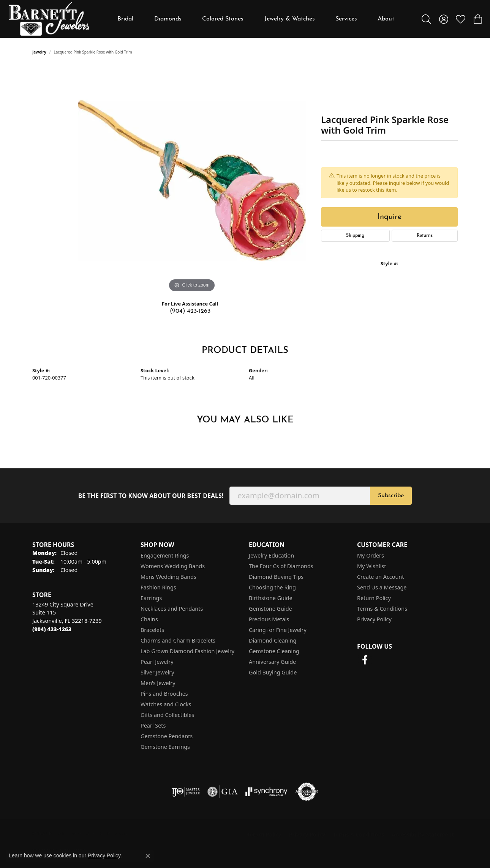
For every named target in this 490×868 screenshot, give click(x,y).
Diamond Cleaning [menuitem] (273, 640)
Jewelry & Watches (290, 19)
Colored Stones (223, 19)
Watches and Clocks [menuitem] (166, 704)
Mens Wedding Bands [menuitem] (168, 577)
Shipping (355, 236)
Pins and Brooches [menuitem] (164, 694)
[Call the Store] (52, 629)
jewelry (39, 52)
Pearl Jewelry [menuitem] (157, 662)
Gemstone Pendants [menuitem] (167, 736)
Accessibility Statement (423, 834)
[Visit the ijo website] (186, 792)
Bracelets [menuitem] (152, 630)
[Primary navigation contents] (256, 19)
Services (346, 19)
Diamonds (168, 19)
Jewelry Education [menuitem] (271, 555)
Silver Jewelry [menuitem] (157, 672)
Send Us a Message (382, 587)
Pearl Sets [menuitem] (153, 725)
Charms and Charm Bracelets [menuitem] (178, 640)
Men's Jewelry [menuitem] (158, 683)
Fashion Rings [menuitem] (158, 587)
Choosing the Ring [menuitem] (272, 587)
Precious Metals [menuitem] (269, 619)
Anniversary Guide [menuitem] (272, 662)
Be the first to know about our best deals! (151, 496)
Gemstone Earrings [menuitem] (165, 747)
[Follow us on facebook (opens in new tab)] (365, 660)
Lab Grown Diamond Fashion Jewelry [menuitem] (187, 651)
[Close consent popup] (148, 856)
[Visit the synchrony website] (266, 792)
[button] (426, 19)
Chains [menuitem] (149, 619)
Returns (425, 236)
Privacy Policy (374, 619)
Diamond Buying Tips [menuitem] (276, 577)
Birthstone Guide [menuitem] (271, 598)
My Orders (371, 555)
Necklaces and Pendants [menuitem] (172, 609)
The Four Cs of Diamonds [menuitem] (281, 566)
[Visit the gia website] (223, 792)
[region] (192, 180)
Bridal (125, 19)
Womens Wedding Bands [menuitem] (173, 566)
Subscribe (391, 496)
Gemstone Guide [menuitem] (270, 609)
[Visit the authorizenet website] (307, 792)
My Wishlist (372, 566)
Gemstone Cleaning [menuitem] (274, 651)
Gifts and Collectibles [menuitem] (167, 715)
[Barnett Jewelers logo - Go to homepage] (49, 19)
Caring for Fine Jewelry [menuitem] (278, 630)
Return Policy (374, 598)
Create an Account (380, 577)
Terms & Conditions (382, 609)
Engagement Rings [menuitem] (165, 555)
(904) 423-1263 (190, 311)
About (386, 19)
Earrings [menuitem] (151, 598)
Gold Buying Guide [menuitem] (273, 672)
